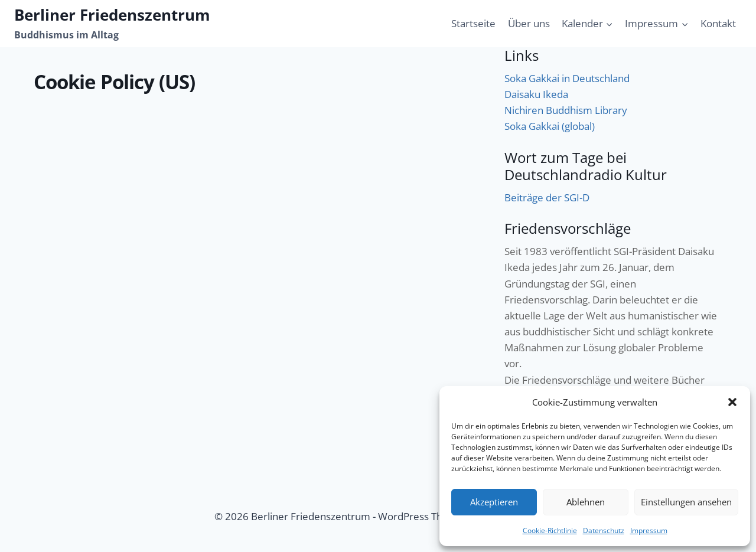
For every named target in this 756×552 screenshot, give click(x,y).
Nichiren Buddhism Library (566, 110)
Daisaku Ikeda (536, 94)
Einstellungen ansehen (686, 502)
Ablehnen (586, 502)
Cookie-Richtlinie (550, 530)
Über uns (529, 23)
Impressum (649, 530)
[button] (732, 402)
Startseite (473, 23)
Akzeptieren (494, 502)
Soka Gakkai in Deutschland (567, 78)
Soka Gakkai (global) (550, 126)
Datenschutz (604, 530)
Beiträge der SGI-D (547, 197)
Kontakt (718, 23)
